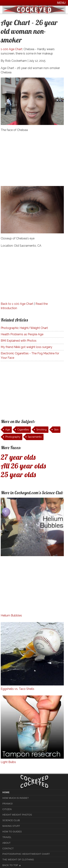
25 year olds (18, 474)
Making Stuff (11, 826)
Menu (61, 3)
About (6, 843)
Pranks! (8, 804)
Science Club (11, 820)
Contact (8, 848)
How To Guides (12, 832)
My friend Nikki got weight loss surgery (26, 347)
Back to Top (10, 865)
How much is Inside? (15, 798)
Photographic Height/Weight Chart (24, 328)
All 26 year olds (23, 466)
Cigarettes (23, 430)
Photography (13, 437)
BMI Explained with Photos (19, 341)
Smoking (41, 430)
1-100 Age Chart (12, 49)
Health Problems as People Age (22, 334)
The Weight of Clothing (18, 860)
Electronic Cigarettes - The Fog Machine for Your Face (30, 356)
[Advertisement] (32, 161)
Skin (56, 430)
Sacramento (35, 437)
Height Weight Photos (17, 815)
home (6, 792)
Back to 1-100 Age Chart (17, 304)
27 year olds (18, 457)
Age (8, 430)
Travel (7, 837)
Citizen (7, 809)
